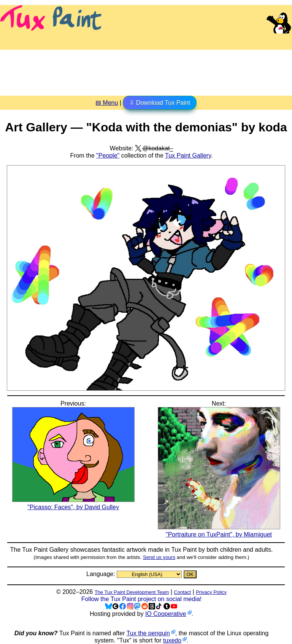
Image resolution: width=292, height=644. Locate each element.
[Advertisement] (146, 70)
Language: (102, 574)
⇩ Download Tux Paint (160, 103)
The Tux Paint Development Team (132, 592)
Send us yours (159, 557)
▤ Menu (107, 103)
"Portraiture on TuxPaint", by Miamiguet (219, 531)
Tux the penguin (148, 633)
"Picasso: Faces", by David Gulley (73, 504)
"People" (108, 155)
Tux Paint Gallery (188, 155)
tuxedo (172, 640)
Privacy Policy (211, 592)
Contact (182, 592)
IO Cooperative (166, 614)
